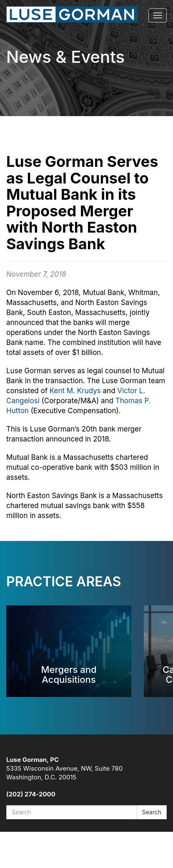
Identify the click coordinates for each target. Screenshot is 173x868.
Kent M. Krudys (75, 391)
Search (152, 812)
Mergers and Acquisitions (69, 674)
